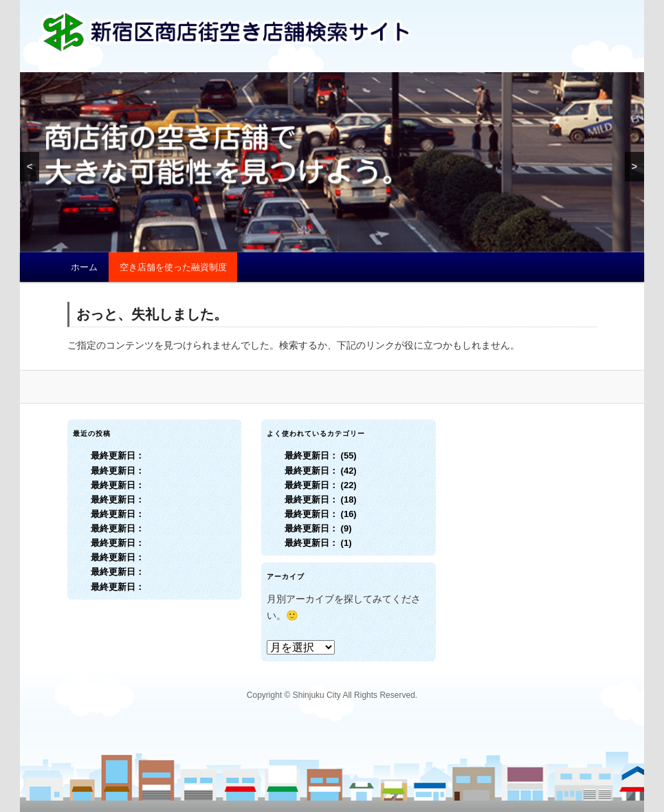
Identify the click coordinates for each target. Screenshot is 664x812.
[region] (332, 162)
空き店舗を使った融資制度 (173, 267)
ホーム (84, 267)
